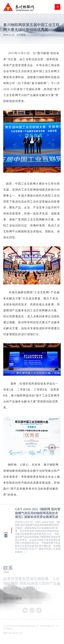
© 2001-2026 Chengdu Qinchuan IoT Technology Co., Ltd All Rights (31, 627)
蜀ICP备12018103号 (14, 633)
